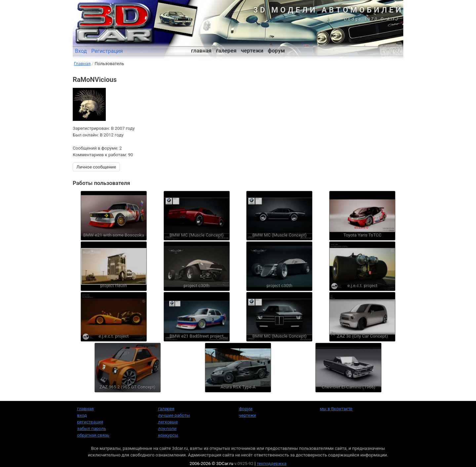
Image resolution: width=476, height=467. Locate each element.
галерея (226, 51)
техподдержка (272, 464)
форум (276, 51)
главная (201, 51)
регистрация (90, 422)
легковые (168, 422)
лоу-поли (167, 429)
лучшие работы (174, 415)
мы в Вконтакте (336, 409)
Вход (81, 51)
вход (82, 415)
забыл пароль (92, 429)
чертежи (252, 51)
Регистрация (107, 51)
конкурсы (168, 435)
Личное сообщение (96, 167)
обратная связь (93, 435)
